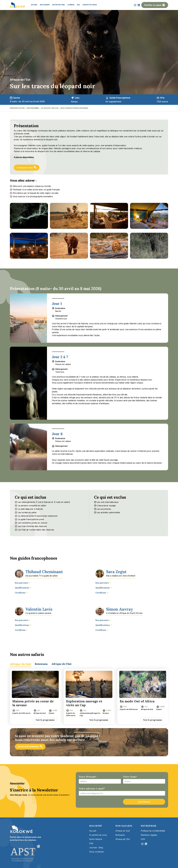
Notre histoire (96, 839)
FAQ (91, 843)
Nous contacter (97, 852)
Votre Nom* (130, 777)
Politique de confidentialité (153, 831)
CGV (143, 839)
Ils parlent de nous (98, 835)
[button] (23, 583)
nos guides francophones (74, 108)
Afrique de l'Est (123, 839)
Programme (33, 108)
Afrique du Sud (123, 831)
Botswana (120, 835)
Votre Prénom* (88, 777)
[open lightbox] (29, 216)
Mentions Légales (149, 835)
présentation (17, 108)
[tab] (20, 664)
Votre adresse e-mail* (92, 789)
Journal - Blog (96, 848)
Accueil (93, 831)
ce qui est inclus (50, 108)
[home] (17, 5)
